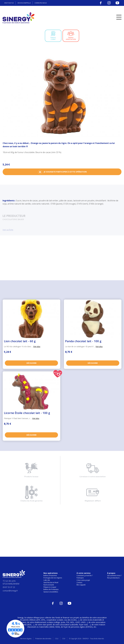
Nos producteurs (113, 578)
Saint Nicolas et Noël (51, 582)
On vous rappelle (26, 3)
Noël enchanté (49, 585)
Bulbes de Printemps (51, 589)
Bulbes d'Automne (50, 575)
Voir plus (37, 346)
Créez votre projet (83, 580)
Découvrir (31, 362)
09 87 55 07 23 (10, 3)
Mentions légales (26, 639)
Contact (79, 582)
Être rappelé (81, 585)
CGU (57, 639)
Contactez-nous (44, 3)
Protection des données (43, 639)
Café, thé (47, 580)
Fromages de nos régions (53, 578)
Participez (80, 578)
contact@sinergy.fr (10, 591)
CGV (64, 639)
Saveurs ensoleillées (51, 592)
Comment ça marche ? (85, 575)
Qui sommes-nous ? (114, 575)
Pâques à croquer (50, 587)
